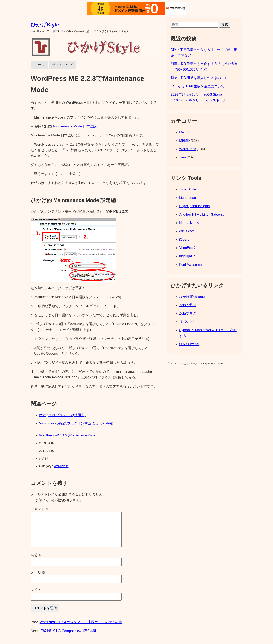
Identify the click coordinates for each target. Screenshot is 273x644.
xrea (182, 157)
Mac (182, 132)
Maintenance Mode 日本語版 (75, 126)
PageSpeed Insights (194, 206)
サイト (36, 589)
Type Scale (188, 189)
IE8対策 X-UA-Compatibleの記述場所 (68, 631)
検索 (225, 24)
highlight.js (187, 256)
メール (38, 572)
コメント (40, 509)
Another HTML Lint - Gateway (202, 214)
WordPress (61, 466)
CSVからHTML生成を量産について (197, 86)
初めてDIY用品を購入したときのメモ (199, 78)
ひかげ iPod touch (193, 297)
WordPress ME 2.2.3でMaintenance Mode (67, 435)
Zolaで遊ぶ (188, 305)
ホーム (39, 65)
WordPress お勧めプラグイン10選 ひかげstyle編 (76, 423)
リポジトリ (188, 322)
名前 (36, 555)
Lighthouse (187, 198)
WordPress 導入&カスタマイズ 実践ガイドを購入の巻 (81, 622)
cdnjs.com (187, 231)
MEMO (184, 141)
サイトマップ (62, 65)
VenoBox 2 (187, 248)
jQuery (184, 239)
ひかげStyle (45, 25)
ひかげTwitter (189, 344)
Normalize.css (190, 223)
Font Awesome (190, 265)
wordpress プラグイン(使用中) (62, 415)
